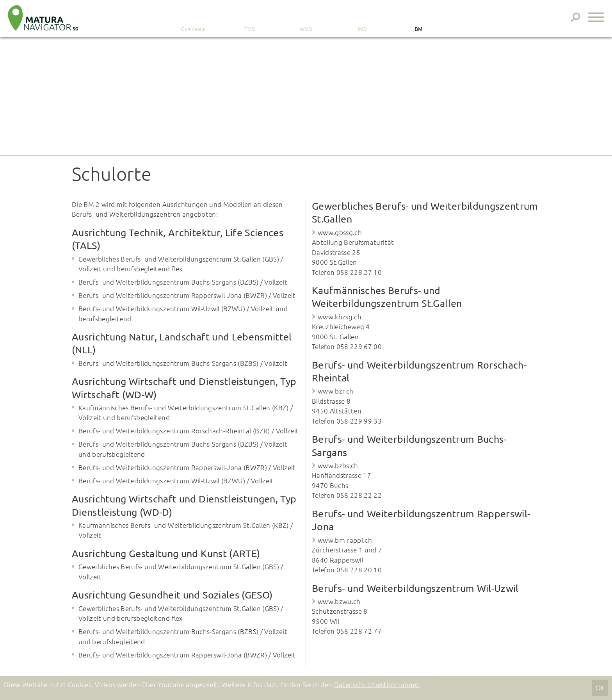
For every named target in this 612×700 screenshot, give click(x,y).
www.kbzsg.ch (340, 317)
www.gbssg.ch (340, 232)
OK (600, 688)
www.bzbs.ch (338, 465)
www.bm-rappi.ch (345, 540)
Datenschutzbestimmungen (377, 684)
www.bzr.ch (335, 391)
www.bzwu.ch (339, 601)
